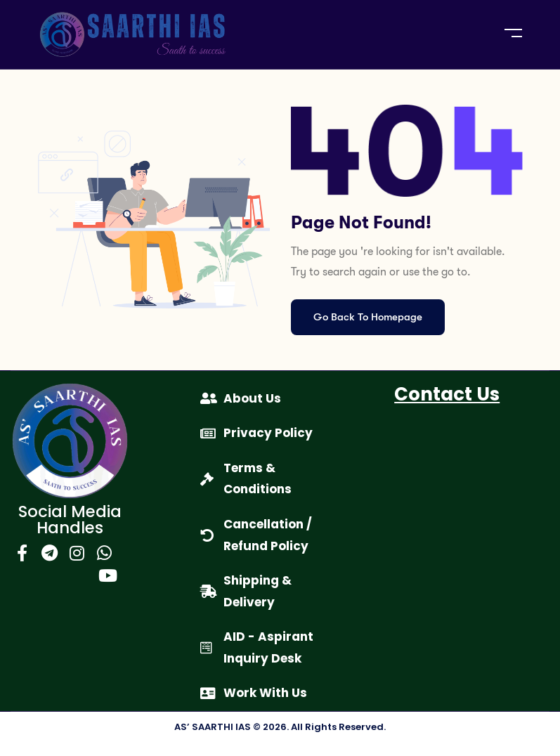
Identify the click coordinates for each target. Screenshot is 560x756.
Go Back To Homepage (368, 317)
